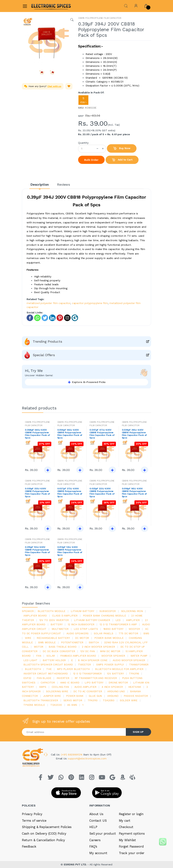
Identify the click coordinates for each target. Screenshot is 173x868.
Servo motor (73, 700)
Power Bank (75, 696)
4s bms (72, 705)
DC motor (82, 638)
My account (98, 853)
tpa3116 (134, 674)
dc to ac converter (88, 691)
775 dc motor (128, 633)
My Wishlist (127, 840)
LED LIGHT (30, 660)
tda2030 (56, 705)
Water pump (139, 656)
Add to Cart (122, 160)
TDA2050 (109, 700)
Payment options (132, 833)
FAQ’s (93, 846)
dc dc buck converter (59, 651)
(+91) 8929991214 (72, 755)
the (49, 669)
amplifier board (35, 616)
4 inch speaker (112, 687)
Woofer (134, 629)
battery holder (54, 660)
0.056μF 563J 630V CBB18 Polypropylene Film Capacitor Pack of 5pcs (70, 434)
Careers (95, 840)
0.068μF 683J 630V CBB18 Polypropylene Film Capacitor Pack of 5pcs (37, 434)
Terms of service (34, 821)
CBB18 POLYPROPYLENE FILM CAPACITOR (100, 18)
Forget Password (131, 846)
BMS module (47, 642)
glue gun (95, 696)
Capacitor (48, 683)
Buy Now (122, 149)
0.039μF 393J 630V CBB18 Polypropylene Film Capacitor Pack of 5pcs (134, 434)
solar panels (103, 633)
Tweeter (84, 665)
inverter (63, 678)
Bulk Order (91, 160)
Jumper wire (52, 696)
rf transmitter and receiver (96, 678)
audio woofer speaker (129, 660)
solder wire (129, 700)
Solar (51, 656)
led (118, 620)
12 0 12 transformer (87, 674)
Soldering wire (57, 691)
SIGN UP (138, 732)
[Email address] (74, 732)
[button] (126, 6)
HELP (93, 827)
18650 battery (113, 629)
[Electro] (40, 6)
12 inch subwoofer (81, 624)
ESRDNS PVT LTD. (76, 864)
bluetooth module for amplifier (119, 669)
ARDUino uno (116, 691)
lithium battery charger (92, 620)
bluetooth (33, 669)
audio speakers (78, 633)
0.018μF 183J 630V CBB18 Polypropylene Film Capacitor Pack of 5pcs (134, 493)
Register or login (131, 814)
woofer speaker (113, 656)
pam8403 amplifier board (78, 656)
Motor (39, 647)
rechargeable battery (53, 638)
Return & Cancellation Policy (43, 840)
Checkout (126, 827)
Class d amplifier (65, 616)
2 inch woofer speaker (98, 647)
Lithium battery (82, 611)
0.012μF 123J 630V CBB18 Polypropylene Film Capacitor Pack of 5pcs (70, 551)
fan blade (44, 678)
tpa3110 (93, 700)
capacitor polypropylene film (90, 303)
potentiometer (72, 642)
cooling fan (60, 687)
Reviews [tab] (64, 184)
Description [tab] (40, 184)
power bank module (109, 638)
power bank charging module (104, 616)
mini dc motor (110, 651)
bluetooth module (52, 611)
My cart (125, 821)
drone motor (118, 683)
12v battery (115, 674)
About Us (96, 814)
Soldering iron (132, 611)
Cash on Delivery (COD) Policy (44, 833)
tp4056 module (34, 705)
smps (43, 687)
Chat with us (54, 86)
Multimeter (60, 629)
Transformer (139, 665)
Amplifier (133, 620)
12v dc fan (88, 651)
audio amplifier (85, 687)
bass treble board (63, 647)
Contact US (98, 821)
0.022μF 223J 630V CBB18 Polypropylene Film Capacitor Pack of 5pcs (102, 493)
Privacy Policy (32, 814)
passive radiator (136, 696)
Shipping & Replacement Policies (47, 827)
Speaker (28, 611)
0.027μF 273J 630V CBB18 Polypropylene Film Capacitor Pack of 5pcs (70, 493)
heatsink (135, 687)
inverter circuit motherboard (46, 674)
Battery (56, 624)
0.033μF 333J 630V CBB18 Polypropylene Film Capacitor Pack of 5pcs (37, 493)
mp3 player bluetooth (73, 669)
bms (146, 633)
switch (94, 642)
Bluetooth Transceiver (41, 700)
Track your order (132, 853)
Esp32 (27, 678)
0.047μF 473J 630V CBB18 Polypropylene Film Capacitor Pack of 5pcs (102, 434)
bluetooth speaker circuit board (48, 665)
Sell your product (103, 833)
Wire (28, 638)
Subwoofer (108, 611)
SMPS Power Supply (110, 665)
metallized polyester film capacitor (48, 303)
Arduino (113, 696)
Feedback (29, 846)
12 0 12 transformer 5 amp (118, 624)
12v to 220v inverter (54, 620)
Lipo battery (94, 683)
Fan (39, 656)
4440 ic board (70, 683)
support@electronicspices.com (87, 758)
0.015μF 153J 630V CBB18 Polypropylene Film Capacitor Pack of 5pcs (37, 551)
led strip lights (86, 629)
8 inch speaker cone (93, 660)
